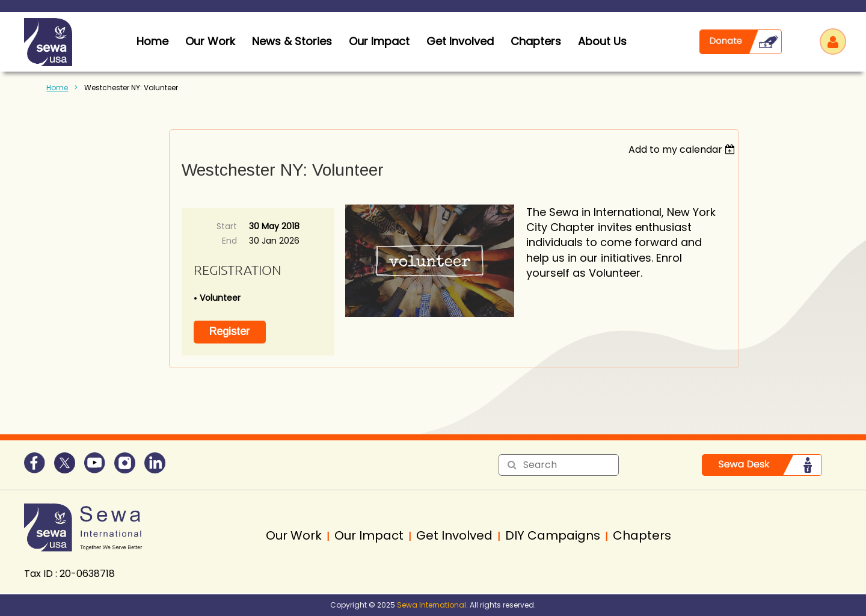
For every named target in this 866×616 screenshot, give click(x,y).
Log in (833, 42)
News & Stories (292, 41)
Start (227, 226)
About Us (602, 41)
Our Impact (379, 41)
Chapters (536, 41)
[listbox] (683, 149)
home (152, 41)
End (229, 241)
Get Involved (460, 41)
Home (57, 88)
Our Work (210, 41)
